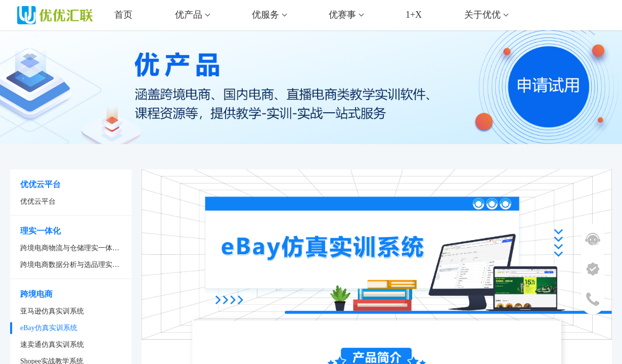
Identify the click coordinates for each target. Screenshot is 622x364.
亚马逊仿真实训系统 (52, 311)
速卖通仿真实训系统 (52, 345)
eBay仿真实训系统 (49, 328)
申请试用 (574, 92)
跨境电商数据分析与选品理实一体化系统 (76, 265)
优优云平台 (38, 201)
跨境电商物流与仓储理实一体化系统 (76, 248)
